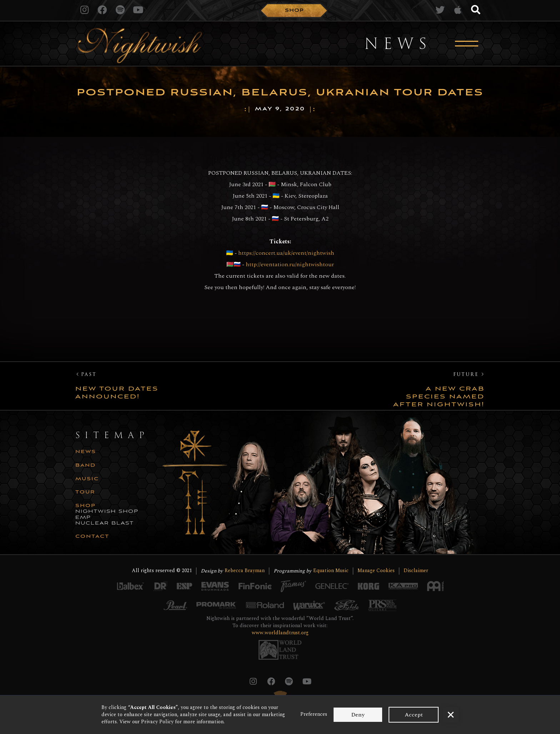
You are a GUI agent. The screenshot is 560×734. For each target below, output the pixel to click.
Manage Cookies (376, 571)
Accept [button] (414, 715)
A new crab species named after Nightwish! (439, 397)
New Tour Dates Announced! (117, 393)
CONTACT (92, 537)
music (87, 479)
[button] (451, 715)
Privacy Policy (157, 722)
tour (85, 492)
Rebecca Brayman (245, 571)
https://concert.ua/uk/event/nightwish (286, 253)
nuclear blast (105, 524)
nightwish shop (107, 512)
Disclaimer (416, 571)
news (86, 452)
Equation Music (331, 571)
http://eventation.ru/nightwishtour (289, 264)
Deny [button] (358, 715)
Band (86, 466)
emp (83, 518)
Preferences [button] (314, 714)
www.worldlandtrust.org (280, 633)
